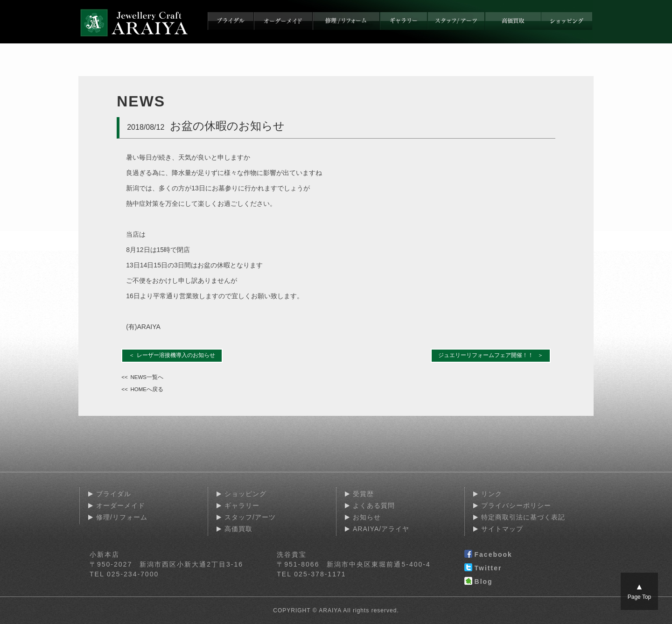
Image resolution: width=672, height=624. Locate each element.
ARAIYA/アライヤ (381, 529)
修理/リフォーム (122, 517)
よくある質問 (374, 505)
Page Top (640, 591)
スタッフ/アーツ (250, 517)
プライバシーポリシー (516, 505)
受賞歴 (363, 494)
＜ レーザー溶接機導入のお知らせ (172, 355)
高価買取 (238, 529)
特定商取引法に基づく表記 (523, 517)
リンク (492, 494)
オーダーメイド (121, 505)
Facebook (488, 555)
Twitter (483, 568)
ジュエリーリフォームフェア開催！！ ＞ (491, 355)
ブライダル (114, 494)
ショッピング (245, 494)
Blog (479, 582)
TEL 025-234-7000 (124, 574)
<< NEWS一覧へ (142, 377)
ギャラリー (242, 505)
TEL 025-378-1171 (311, 574)
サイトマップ (502, 529)
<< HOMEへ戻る (142, 389)
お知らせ (367, 517)
